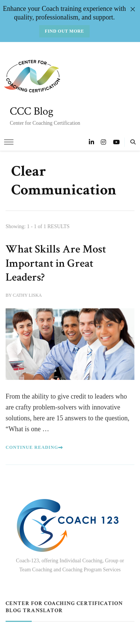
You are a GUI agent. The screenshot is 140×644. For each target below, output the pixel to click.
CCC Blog (32, 111)
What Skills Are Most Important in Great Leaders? (56, 263)
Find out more (64, 31)
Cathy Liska (27, 295)
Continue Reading (34, 447)
